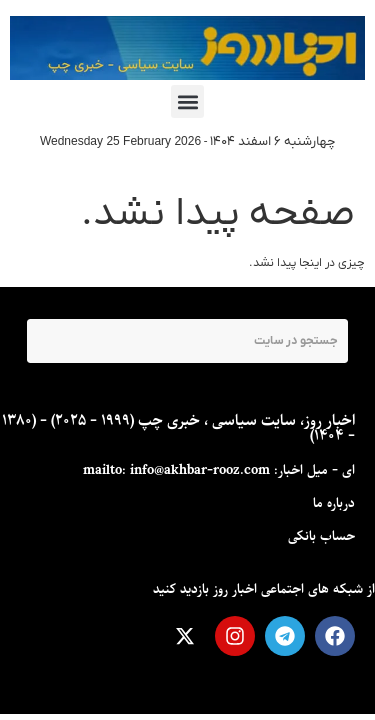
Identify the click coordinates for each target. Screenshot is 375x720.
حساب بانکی (321, 536)
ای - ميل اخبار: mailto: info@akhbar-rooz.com (219, 470)
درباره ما (334, 503)
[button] (187, 101)
